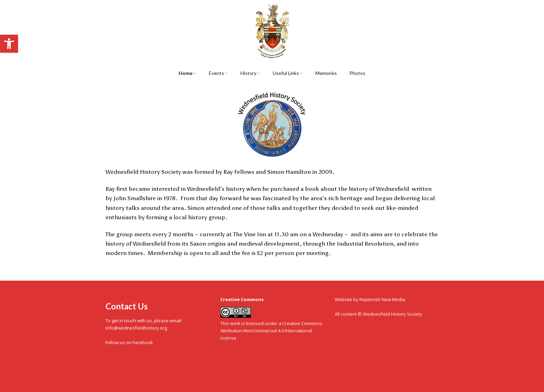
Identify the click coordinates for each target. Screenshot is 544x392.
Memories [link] (326, 73)
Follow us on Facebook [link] (129, 342)
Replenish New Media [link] (382, 299)
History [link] (248, 73)
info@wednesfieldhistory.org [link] (136, 328)
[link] (9, 44)
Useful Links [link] (286, 73)
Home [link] (186, 73)
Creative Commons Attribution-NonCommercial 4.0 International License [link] (271, 331)
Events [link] (216, 73)
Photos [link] (357, 73)
